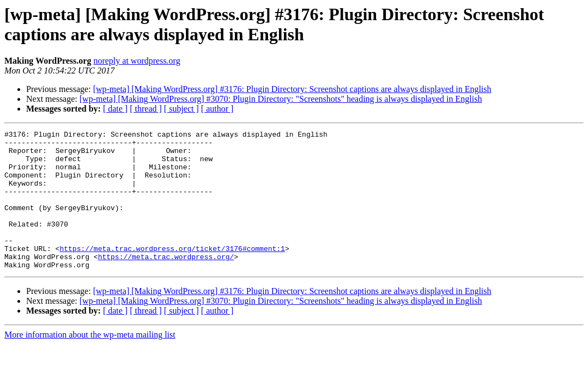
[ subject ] (181, 109)
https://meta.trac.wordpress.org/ (166, 283)
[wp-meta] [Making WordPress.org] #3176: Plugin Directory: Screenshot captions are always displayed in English (292, 89)
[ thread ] (146, 109)
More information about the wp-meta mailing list (90, 362)
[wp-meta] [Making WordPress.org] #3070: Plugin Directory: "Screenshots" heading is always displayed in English (281, 99)
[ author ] (217, 109)
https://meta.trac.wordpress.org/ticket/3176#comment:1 (172, 273)
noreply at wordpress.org (137, 61)
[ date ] (115, 109)
